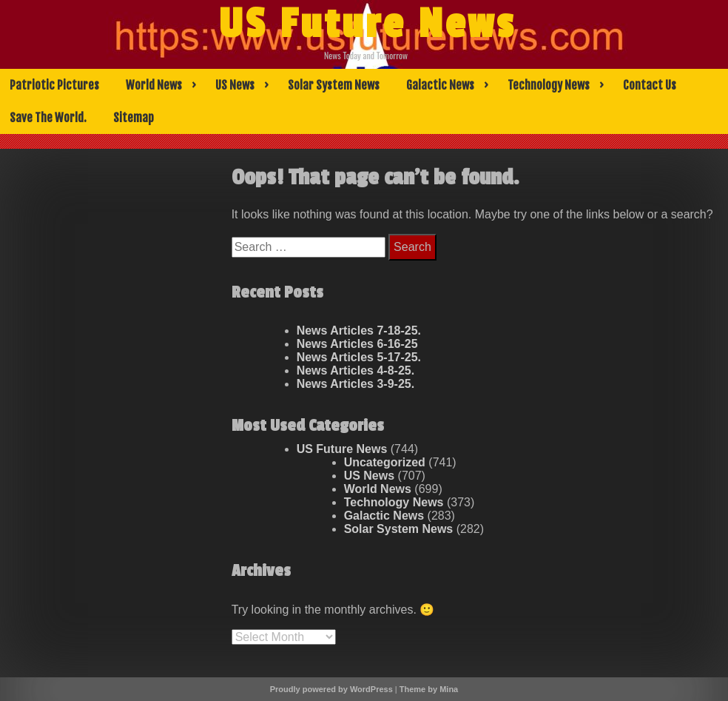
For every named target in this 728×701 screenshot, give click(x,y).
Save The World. (48, 118)
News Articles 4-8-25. (355, 370)
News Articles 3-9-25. (355, 384)
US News (235, 85)
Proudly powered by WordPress (331, 689)
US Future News (367, 24)
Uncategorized (385, 462)
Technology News (549, 85)
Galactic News (440, 85)
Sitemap (134, 118)
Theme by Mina (429, 689)
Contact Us (650, 85)
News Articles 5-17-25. (359, 357)
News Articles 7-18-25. (359, 331)
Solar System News (334, 85)
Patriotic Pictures (54, 85)
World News (154, 85)
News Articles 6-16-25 (357, 344)
